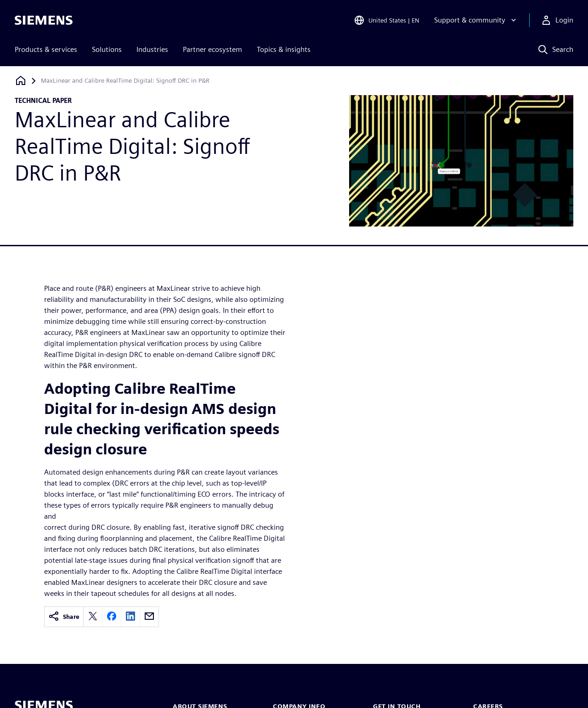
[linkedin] (130, 617)
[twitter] (93, 617)
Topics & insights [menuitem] (284, 49)
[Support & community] (476, 20)
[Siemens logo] (44, 20)
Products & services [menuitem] (46, 49)
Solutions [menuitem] (107, 49)
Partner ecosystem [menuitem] (212, 49)
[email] (149, 617)
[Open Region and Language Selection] (387, 20)
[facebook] (112, 617)
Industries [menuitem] (152, 49)
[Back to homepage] (21, 81)
